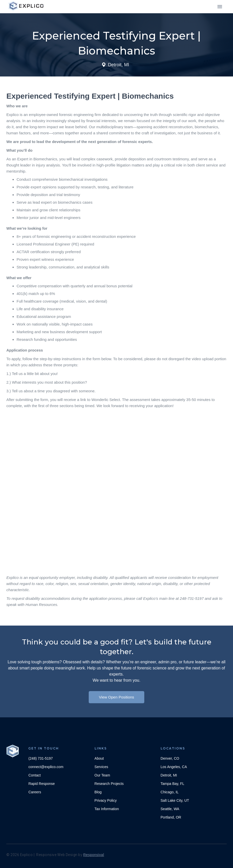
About (99, 758)
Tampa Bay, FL (172, 784)
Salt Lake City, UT (175, 800)
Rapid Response (42, 784)
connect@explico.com (46, 767)
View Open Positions (116, 702)
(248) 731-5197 (41, 758)
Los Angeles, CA (174, 767)
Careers (35, 792)
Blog (98, 792)
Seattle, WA (170, 809)
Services (101, 767)
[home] (27, 6)
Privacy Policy (106, 800)
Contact (34, 775)
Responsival (94, 855)
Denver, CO (170, 758)
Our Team (102, 775)
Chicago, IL (170, 792)
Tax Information (107, 809)
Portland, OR (171, 817)
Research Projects (109, 784)
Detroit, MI (169, 775)
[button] (220, 7)
